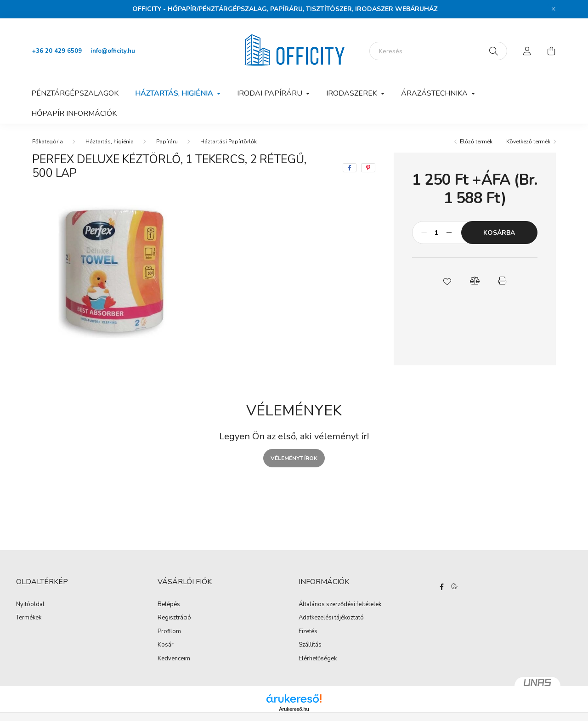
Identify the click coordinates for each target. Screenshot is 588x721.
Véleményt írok (294, 458)
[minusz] (424, 233)
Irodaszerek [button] (353, 93)
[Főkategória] (48, 142)
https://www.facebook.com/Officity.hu (442, 587)
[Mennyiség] (437, 233)
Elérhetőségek (318, 659)
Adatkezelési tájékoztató (331, 618)
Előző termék (476, 142)
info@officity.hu (113, 51)
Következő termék (528, 142)
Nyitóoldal (30, 605)
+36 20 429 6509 (57, 51)
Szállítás (310, 645)
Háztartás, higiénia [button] (175, 93)
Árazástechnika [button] (435, 93)
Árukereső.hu (294, 709)
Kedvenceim (174, 659)
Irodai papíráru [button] (271, 93)
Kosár (166, 645)
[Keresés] (438, 51)
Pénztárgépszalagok (75, 93)
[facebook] (350, 168)
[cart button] (551, 51)
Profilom (169, 632)
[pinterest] (368, 168)
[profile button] (527, 51)
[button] (447, 281)
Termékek (29, 618)
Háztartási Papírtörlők (229, 142)
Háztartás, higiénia (110, 142)
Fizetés (308, 632)
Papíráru (167, 142)
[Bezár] (554, 9)
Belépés (169, 605)
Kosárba (499, 233)
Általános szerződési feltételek (340, 605)
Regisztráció (174, 618)
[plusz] (449, 233)
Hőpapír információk (74, 114)
